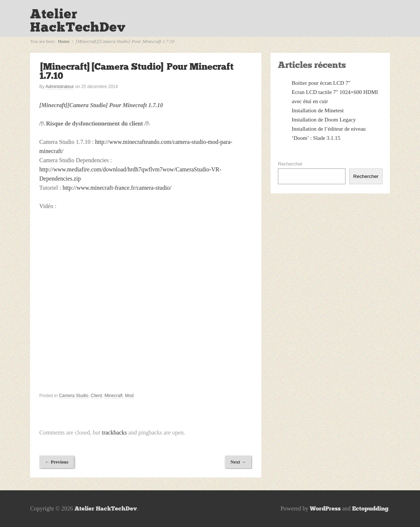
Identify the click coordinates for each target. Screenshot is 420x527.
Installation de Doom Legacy (324, 120)
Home (64, 41)
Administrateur (60, 87)
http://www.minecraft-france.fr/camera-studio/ (117, 188)
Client (96, 396)
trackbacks (114, 432)
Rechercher (290, 164)
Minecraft (113, 396)
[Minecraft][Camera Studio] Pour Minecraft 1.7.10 (136, 71)
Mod (129, 396)
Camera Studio (73, 396)
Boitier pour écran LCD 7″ (321, 83)
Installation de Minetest (318, 110)
